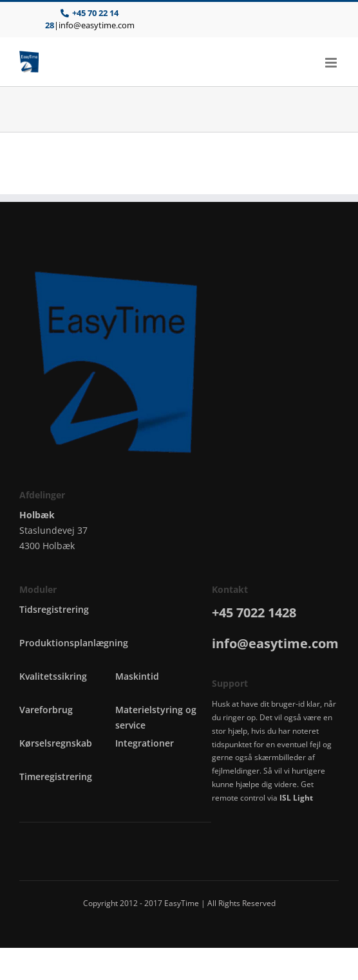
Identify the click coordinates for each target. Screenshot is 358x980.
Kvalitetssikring (53, 676)
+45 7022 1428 (254, 612)
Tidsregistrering (54, 609)
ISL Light (296, 798)
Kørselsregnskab (56, 743)
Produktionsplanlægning (74, 643)
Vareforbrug (46, 710)
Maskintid (137, 676)
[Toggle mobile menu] (332, 63)
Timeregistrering (56, 776)
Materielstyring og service (156, 717)
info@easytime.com (97, 25)
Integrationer (145, 743)
